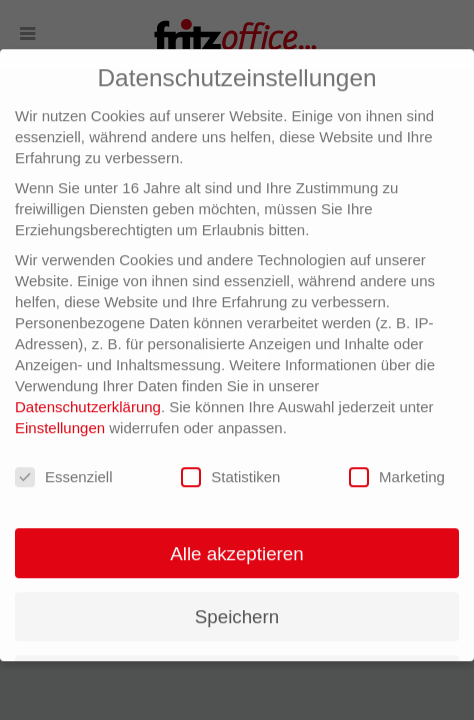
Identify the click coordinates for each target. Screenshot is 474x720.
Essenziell (64, 469)
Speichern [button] (237, 608)
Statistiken (230, 469)
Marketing (397, 469)
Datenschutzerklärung (88, 399)
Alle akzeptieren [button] (236, 545)
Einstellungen (60, 420)
